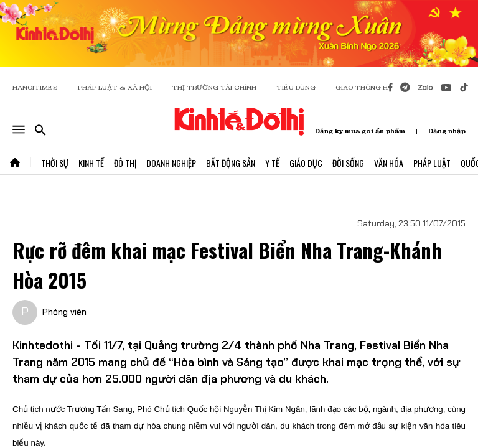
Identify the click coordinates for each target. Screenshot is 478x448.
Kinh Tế (91, 163)
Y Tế (272, 163)
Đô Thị (125, 163)
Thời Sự (55, 163)
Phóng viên (64, 312)
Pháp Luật (432, 163)
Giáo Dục (306, 163)
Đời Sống (348, 163)
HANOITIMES (35, 87)
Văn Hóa (389, 163)
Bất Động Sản (231, 163)
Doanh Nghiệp (171, 163)
